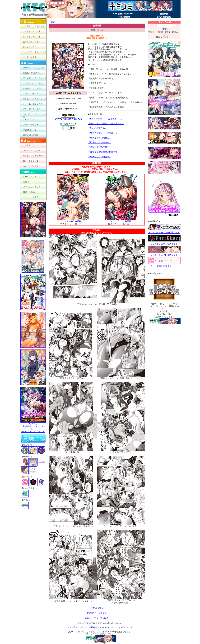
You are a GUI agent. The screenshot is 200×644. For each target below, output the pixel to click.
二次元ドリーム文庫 (32, 31)
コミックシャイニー (32, 161)
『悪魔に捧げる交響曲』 (100, 147)
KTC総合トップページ (124, 14)
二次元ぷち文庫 (30, 57)
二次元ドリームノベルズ (34, 26)
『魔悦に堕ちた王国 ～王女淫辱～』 (106, 124)
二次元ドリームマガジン (34, 145)
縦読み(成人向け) (30, 135)
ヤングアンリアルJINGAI (34, 156)
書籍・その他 (29, 192)
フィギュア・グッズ (32, 187)
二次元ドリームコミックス (35, 78)
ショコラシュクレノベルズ (35, 52)
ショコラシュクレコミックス (35, 115)
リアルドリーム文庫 (32, 37)
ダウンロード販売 (31, 197)
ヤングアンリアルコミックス (35, 100)
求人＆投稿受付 (164, 17)
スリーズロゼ (29, 119)
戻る (53, 22)
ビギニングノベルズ (32, 42)
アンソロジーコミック (33, 94)
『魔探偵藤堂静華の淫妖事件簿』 (104, 152)
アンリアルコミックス (33, 83)
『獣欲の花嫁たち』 (98, 128)
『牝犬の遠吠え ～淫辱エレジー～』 (106, 133)
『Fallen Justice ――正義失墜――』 (106, 119)
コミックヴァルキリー (33, 166)
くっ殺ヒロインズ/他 (32, 88)
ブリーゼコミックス (32, 109)
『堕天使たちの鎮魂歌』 (100, 157)
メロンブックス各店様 (121, 221)
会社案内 (93, 627)
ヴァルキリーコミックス (34, 68)
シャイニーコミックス (33, 104)
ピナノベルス (29, 47)
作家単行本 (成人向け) (33, 73)
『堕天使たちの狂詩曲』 (100, 142)
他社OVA (27, 182)
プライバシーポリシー (109, 627)
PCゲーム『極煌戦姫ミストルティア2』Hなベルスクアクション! (33, 427)
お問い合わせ (124, 17)
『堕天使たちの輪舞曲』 (100, 138)
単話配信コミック (31, 130)
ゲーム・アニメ (30, 177)
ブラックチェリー (31, 125)
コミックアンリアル (32, 151)
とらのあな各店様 (73, 221)
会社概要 (164, 14)
